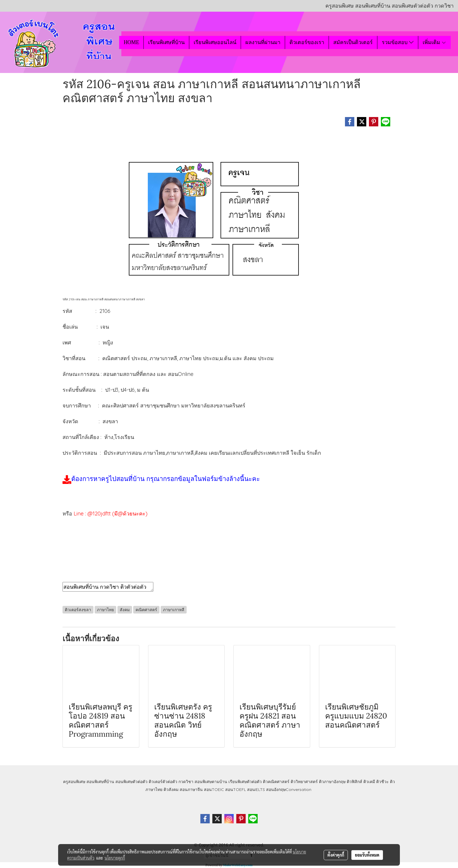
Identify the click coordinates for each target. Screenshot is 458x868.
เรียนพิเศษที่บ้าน (166, 42)
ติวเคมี (369, 782)
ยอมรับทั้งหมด (367, 855)
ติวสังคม (171, 789)
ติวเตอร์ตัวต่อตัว (163, 782)
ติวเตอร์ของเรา (307, 42)
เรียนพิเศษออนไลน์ (215, 42)
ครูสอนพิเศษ (74, 782)
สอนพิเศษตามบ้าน (211, 782)
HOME (131, 42)
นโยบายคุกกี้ (115, 858)
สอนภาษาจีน (191, 789)
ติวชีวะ (382, 782)
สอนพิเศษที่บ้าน (100, 782)
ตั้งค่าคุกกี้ (336, 855)
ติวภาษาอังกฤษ (332, 782)
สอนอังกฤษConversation (289, 789)
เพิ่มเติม (434, 42)
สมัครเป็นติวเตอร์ (353, 42)
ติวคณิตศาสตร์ (276, 782)
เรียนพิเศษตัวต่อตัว (246, 782)
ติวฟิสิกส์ (354, 782)
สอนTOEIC (214, 789)
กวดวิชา (186, 782)
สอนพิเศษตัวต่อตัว (131, 782)
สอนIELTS (256, 789)
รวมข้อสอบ (398, 42)
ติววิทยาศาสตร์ (304, 782)
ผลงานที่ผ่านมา (263, 42)
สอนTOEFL (236, 789)
